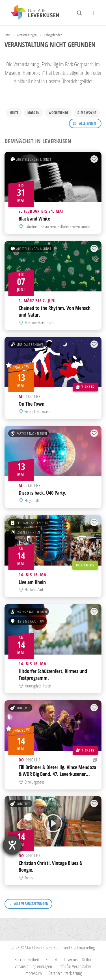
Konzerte (20, 708)
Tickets (85, 387)
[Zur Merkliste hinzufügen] (94, 159)
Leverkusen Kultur (78, 959)
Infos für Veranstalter (75, 966)
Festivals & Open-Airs (29, 522)
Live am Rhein (32, 582)
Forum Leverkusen (37, 411)
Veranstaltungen (27, 35)
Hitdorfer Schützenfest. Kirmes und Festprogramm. (53, 674)
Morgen (33, 113)
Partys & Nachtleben (29, 433)
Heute (14, 113)
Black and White (34, 219)
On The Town (32, 404)
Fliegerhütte (33, 501)
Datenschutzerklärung (65, 973)
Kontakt (51, 959)
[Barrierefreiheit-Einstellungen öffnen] (12, 845)
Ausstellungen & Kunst (31, 159)
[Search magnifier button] (79, 13)
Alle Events (88, 123)
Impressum (33, 973)
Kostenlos (85, 565)
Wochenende (59, 113)
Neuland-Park (34, 590)
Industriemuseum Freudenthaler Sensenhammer (58, 226)
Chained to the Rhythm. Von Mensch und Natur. (55, 311)
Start (7, 35)
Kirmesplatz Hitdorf (38, 686)
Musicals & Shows (27, 344)
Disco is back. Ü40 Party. (43, 493)
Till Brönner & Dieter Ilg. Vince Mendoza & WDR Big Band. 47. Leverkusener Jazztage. (57, 774)
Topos (29, 878)
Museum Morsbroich (39, 322)
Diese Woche (87, 113)
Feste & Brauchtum (27, 621)
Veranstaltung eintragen (33, 966)
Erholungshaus (34, 782)
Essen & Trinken (25, 532)
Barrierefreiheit (27, 959)
